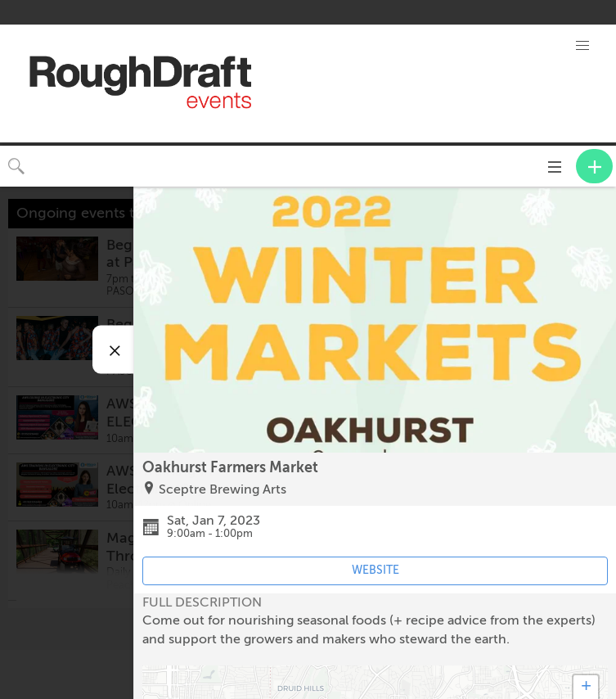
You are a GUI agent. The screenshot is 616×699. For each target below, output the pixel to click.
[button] (582, 46)
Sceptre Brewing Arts (223, 489)
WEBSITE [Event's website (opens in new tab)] (375, 570)
